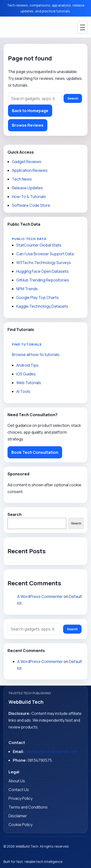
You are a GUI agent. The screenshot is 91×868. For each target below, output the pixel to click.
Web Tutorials (29, 383)
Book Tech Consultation (35, 452)
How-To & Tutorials (29, 197)
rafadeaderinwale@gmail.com (51, 752)
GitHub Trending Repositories (43, 280)
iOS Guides (26, 374)
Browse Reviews (28, 125)
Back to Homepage (30, 111)
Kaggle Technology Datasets (42, 306)
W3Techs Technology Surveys (44, 263)
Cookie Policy (21, 825)
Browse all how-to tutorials (36, 355)
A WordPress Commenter (40, 596)
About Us (17, 781)
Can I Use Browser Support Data (45, 254)
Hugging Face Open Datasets (42, 271)
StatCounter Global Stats (39, 245)
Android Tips (27, 365)
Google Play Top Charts (37, 298)
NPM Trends (27, 289)
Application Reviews (30, 170)
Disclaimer (18, 816)
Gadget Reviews (27, 162)
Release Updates (27, 188)
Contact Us (19, 790)
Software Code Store (31, 205)
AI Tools (23, 391)
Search (73, 98)
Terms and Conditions (28, 807)
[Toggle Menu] (83, 27)
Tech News (22, 179)
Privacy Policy (21, 798)
